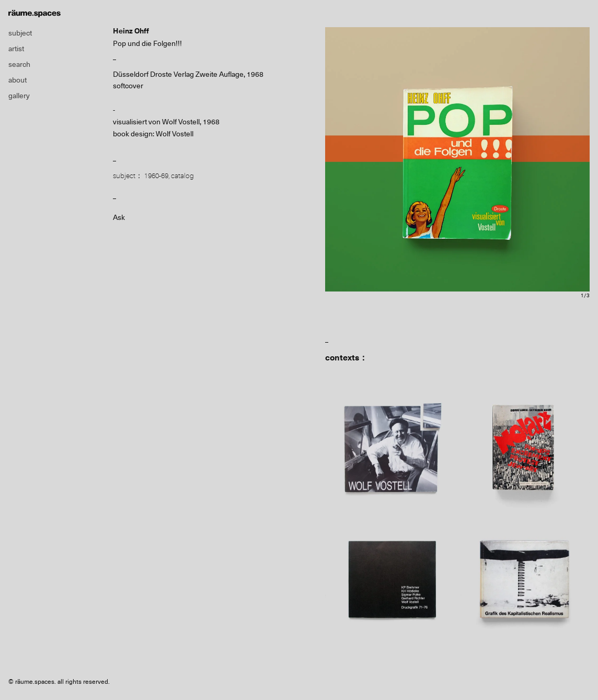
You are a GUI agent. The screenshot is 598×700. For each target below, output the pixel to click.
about (18, 80)
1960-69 (156, 176)
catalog (182, 176)
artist (16, 49)
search (19, 64)
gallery (19, 96)
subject (20, 33)
